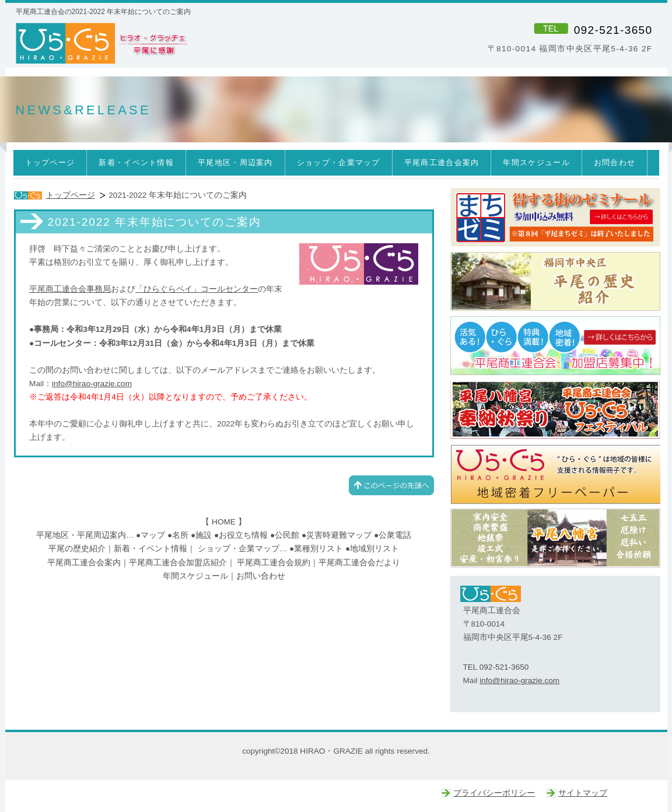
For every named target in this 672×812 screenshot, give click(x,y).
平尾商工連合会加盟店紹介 (178, 563)
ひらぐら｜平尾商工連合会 (555, 346)
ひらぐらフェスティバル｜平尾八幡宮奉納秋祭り (555, 410)
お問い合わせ (261, 576)
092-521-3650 (613, 30)
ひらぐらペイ (168, 289)
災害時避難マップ (339, 535)
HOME (224, 522)
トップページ (71, 195)
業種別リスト (318, 549)
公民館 (287, 535)
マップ (153, 535)
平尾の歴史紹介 (77, 549)
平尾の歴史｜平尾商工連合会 (555, 282)
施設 (204, 535)
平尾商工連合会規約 (274, 563)
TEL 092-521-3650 (496, 667)
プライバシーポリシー (494, 793)
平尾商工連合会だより (359, 563)
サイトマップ (583, 793)
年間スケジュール (195, 576)
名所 (180, 535)
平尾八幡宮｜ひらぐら (555, 538)
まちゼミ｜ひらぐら (555, 218)
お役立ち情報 (243, 535)
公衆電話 (395, 535)
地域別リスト (374, 549)
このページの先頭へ (391, 485)
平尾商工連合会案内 (84, 563)
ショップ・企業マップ (239, 549)
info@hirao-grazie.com (92, 384)
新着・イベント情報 (150, 549)
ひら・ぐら (174, 44)
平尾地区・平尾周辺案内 (81, 535)
